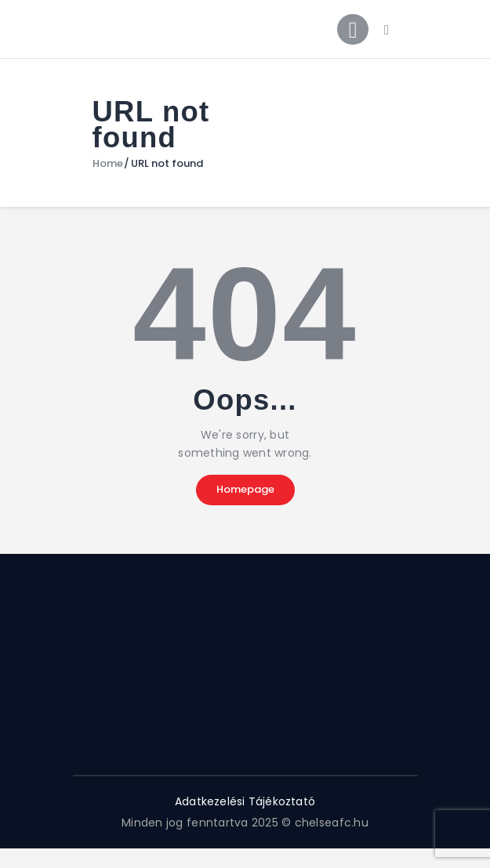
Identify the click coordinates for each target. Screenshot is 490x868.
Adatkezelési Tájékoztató (245, 802)
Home (108, 165)
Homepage (245, 490)
